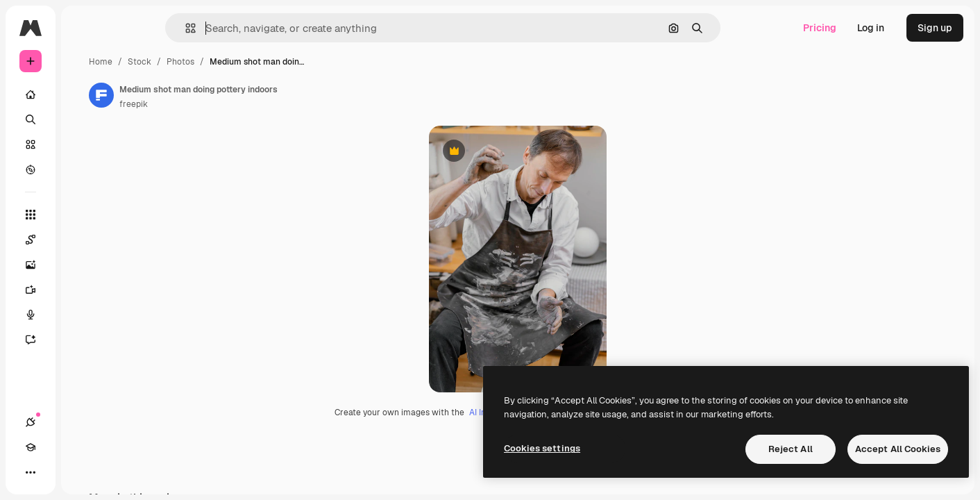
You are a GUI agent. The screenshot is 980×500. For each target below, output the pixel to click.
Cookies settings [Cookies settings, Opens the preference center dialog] (542, 448)
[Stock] (83, 144)
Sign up (935, 28)
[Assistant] (83, 340)
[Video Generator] (83, 290)
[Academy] (56, 472)
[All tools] (83, 215)
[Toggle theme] (81, 472)
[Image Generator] (83, 265)
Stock (245, 62)
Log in (871, 28)
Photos (286, 62)
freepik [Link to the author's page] (239, 104)
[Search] (83, 119)
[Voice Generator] (83, 315)
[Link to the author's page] (207, 95)
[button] (238, 28)
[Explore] (83, 169)
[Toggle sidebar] (136, 28)
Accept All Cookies (898, 449)
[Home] (83, 94)
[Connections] (31, 472)
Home (206, 62)
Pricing (820, 28)
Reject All (791, 449)
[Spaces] (83, 240)
